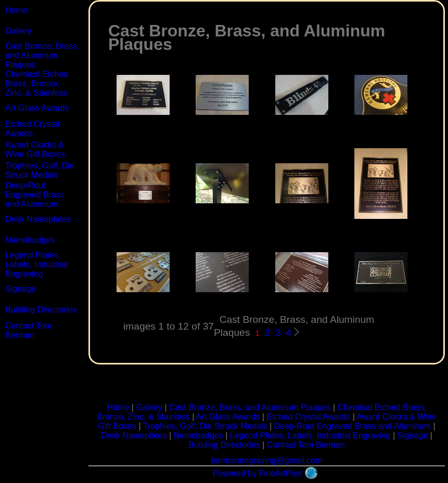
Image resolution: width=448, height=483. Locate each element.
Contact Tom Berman (29, 330)
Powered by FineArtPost (258, 473)
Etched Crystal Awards (32, 129)
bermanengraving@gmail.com (267, 460)
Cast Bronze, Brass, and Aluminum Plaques (42, 55)
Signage (21, 289)
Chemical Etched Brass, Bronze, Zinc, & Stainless (37, 83)
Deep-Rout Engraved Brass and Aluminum (35, 195)
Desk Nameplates (38, 219)
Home (16, 10)
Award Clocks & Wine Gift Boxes (35, 149)
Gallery (18, 31)
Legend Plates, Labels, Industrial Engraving (37, 264)
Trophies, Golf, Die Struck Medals (40, 170)
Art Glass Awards (37, 108)
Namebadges (30, 240)
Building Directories (41, 310)
